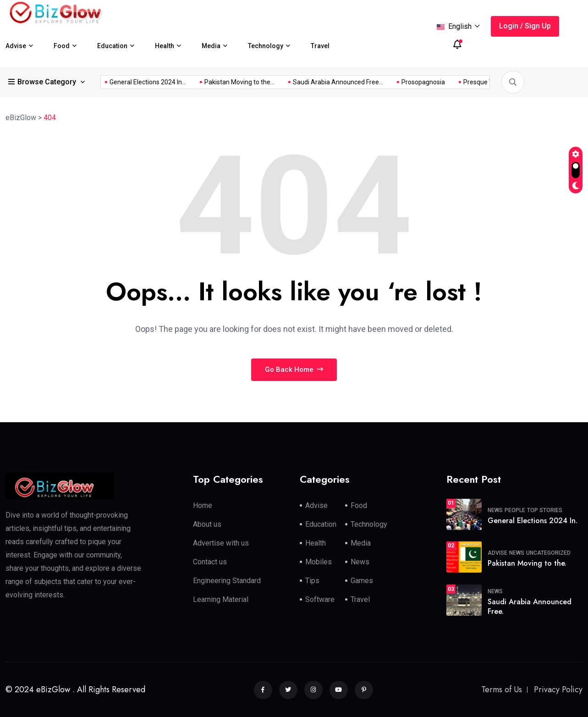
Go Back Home (294, 370)
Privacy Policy (558, 689)
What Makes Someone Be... (367, 82)
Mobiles (319, 562)
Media (211, 46)
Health (165, 46)
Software (320, 599)
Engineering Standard (227, 581)
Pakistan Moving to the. (527, 563)
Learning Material (221, 599)
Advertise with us (221, 543)
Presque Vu (293, 82)
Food (62, 46)
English (458, 26)
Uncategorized (548, 553)
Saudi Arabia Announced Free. (530, 607)
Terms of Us (502, 689)
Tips (312, 581)
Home (203, 505)
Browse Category (43, 82)
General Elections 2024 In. (533, 521)
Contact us (210, 562)
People (515, 510)
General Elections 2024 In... (463, 82)
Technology (266, 46)
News (360, 562)
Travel (320, 46)
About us (207, 524)
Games (362, 581)
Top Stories (545, 510)
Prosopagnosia (236, 82)
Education (112, 46)
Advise (16, 46)
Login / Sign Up (525, 26)
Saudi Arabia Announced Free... (151, 82)
